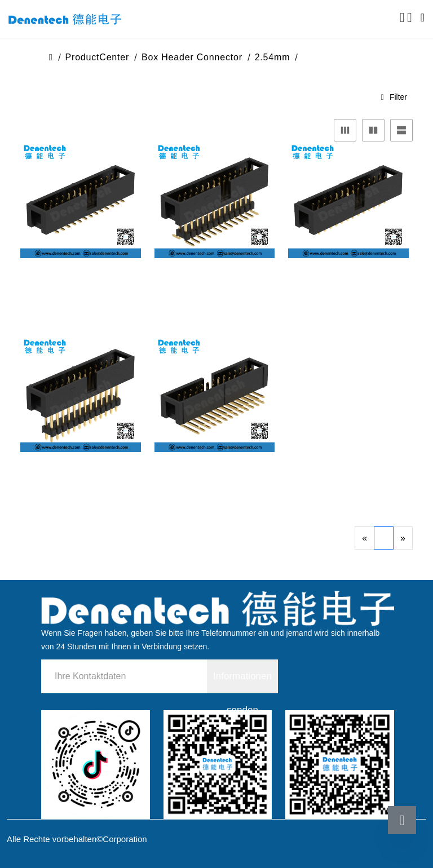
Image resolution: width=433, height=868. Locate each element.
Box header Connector (192, 57)
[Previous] (364, 538)
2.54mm (273, 57)
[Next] (403, 538)
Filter (394, 97)
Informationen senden (242, 682)
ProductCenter (98, 57)
